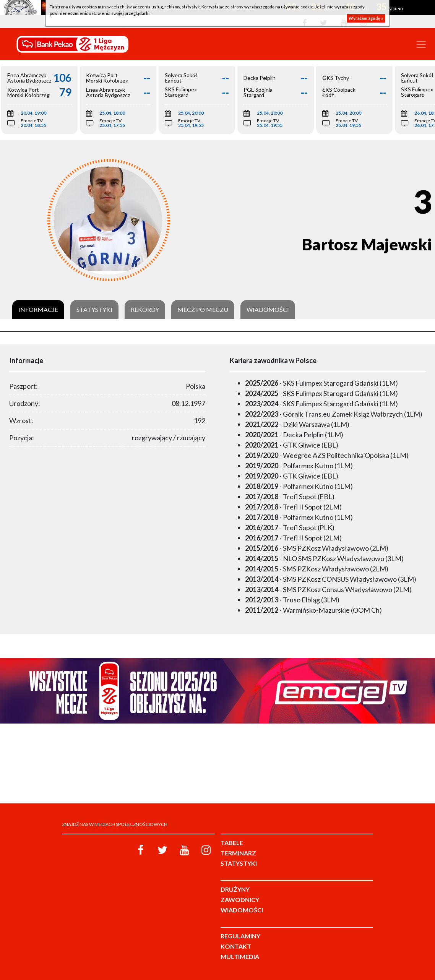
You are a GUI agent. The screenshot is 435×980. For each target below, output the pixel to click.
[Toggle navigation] (421, 44)
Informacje (38, 310)
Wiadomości (268, 310)
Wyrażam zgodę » (366, 18)
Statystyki (94, 310)
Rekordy (145, 310)
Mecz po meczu (203, 310)
